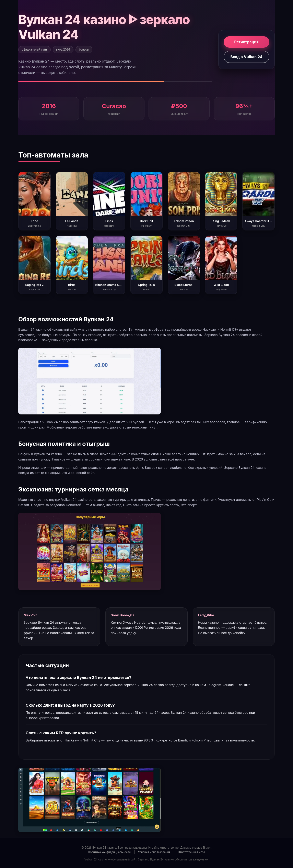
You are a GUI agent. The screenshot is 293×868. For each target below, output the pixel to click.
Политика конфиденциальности (109, 852)
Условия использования (154, 852)
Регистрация (246, 42)
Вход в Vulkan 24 (247, 57)
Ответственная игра (191, 852)
